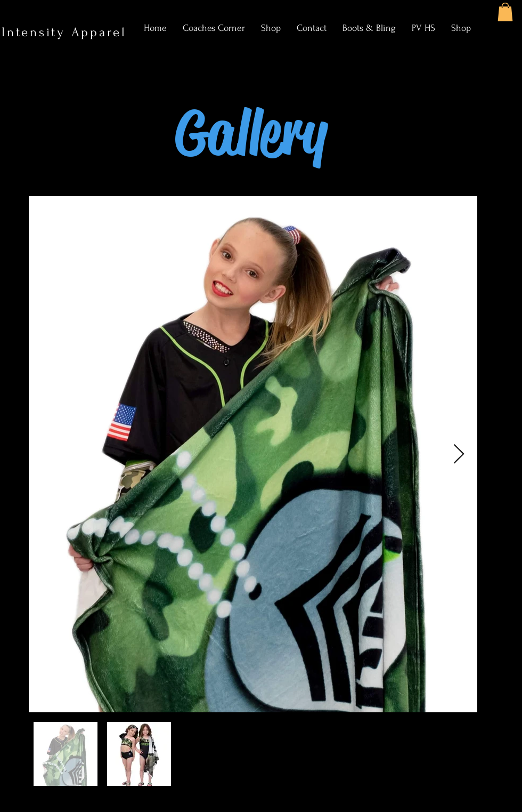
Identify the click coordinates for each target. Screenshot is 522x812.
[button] (505, 12)
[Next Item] (459, 455)
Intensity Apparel (67, 32)
